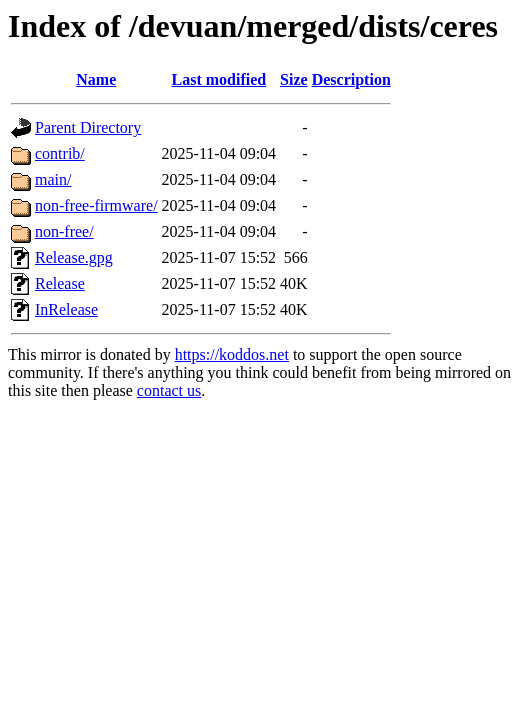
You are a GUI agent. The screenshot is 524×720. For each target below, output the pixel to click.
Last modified (219, 79)
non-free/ (64, 231)
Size (294, 79)
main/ (53, 179)
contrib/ (60, 153)
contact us (169, 390)
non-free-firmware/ (96, 205)
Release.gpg (74, 257)
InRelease (66, 309)
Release (60, 283)
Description (351, 79)
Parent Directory (88, 127)
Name (96, 79)
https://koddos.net (232, 354)
